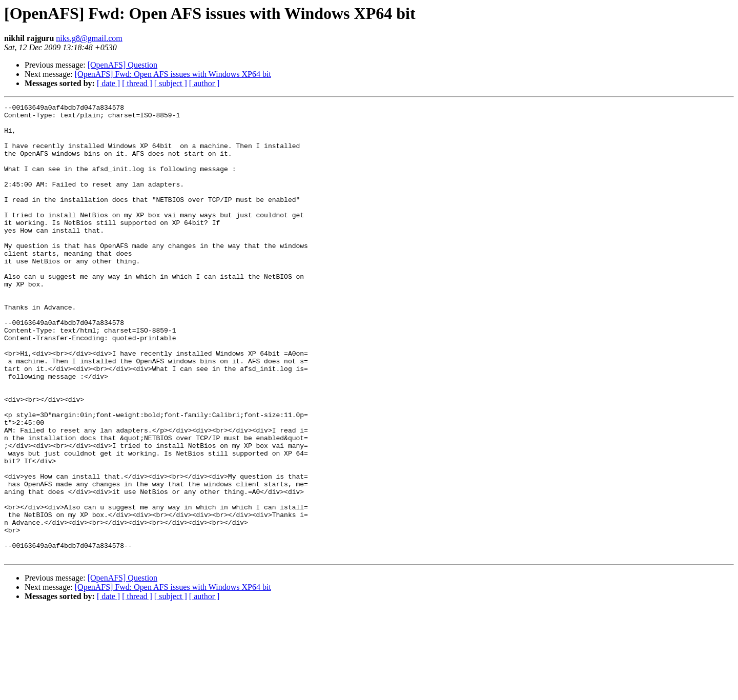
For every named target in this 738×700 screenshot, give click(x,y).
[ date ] (108, 83)
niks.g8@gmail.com (89, 38)
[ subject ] (171, 83)
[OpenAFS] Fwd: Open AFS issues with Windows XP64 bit (173, 74)
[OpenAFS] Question (122, 65)
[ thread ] (137, 83)
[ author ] (204, 83)
